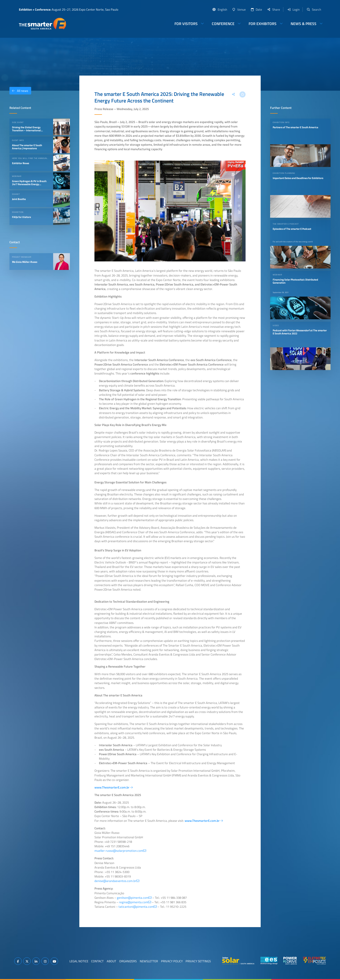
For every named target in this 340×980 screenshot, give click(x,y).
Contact (97, 961)
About (111, 961)
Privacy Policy (172, 961)
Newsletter (149, 961)
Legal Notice (79, 961)
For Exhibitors (263, 24)
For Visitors (186, 24)
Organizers (128, 961)
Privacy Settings (198, 961)
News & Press (304, 24)
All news (19, 91)
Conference (223, 24)
